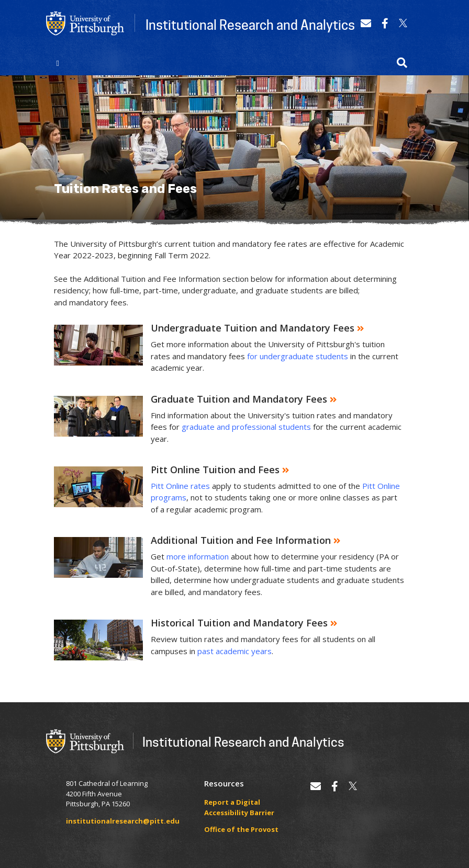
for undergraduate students (298, 356)
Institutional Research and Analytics (250, 25)
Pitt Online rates (180, 486)
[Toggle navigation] (58, 63)
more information (198, 556)
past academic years (234, 651)
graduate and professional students (246, 427)
